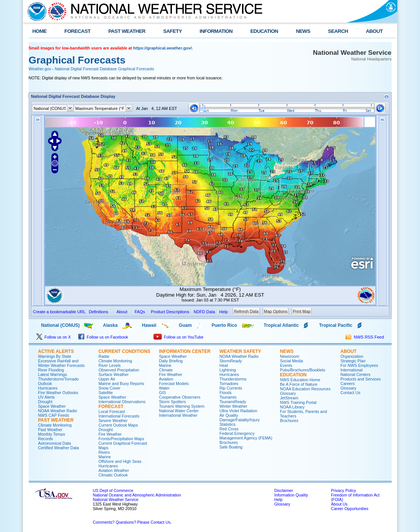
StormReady (231, 361)
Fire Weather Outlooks (58, 393)
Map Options (276, 311)
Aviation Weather (114, 470)
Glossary (288, 393)
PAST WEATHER (127, 31)
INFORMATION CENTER (185, 351)
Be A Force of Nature (299, 384)
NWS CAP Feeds (54, 415)
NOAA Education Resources (305, 389)
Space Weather (52, 406)
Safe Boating (231, 447)
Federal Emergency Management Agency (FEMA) (246, 436)
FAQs (140, 312)
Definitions (98, 312)
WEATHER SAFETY (240, 351)
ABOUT (374, 31)
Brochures (229, 442)
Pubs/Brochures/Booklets (303, 370)
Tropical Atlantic (281, 325)
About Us (339, 504)
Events (286, 365)
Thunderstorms (233, 379)
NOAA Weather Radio (58, 411)
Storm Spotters (173, 402)
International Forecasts (119, 416)
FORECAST (77, 31)
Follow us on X (54, 337)
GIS (163, 393)
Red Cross (229, 429)
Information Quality (291, 495)
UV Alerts (46, 397)
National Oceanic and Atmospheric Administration (137, 495)
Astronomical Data (55, 443)
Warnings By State (55, 356)
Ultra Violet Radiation (239, 411)
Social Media (292, 361)
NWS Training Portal (298, 402)
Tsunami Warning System (182, 406)
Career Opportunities (350, 509)
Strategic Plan (353, 361)
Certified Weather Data (59, 448)
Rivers (104, 452)
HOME (40, 31)
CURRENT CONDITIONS (125, 351)
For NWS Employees (359, 365)
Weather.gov (40, 69)
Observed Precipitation (119, 370)
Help (279, 500)
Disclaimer (284, 490)
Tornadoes (229, 384)
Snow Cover (110, 388)
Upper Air (107, 379)
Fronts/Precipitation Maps (122, 439)
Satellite (106, 393)
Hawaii (149, 325)
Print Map (301, 311)
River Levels (110, 365)
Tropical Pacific (336, 325)
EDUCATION (264, 31)
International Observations (122, 402)
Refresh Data (246, 311)
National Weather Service (116, 500)
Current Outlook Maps (118, 425)
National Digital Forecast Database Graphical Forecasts (105, 69)
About (122, 312)
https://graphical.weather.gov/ (162, 48)
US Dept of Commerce (113, 490)
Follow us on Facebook (103, 337)
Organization (352, 356)
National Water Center (179, 411)
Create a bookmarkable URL (59, 312)
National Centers (356, 374)
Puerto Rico (224, 325)
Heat (224, 365)
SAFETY (173, 31)
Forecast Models (174, 384)
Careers (348, 384)
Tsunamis (228, 397)
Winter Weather (234, 406)
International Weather (178, 415)
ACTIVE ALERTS (56, 351)
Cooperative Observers (180, 397)
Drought (45, 402)
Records (46, 439)
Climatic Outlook (113, 475)
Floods (226, 393)
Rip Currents (231, 388)
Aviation (166, 379)
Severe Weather (113, 421)
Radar (104, 356)
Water (164, 388)
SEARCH (338, 31)
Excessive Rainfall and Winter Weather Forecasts (62, 363)
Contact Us (351, 393)
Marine (105, 457)
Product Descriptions (170, 312)
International (352, 370)
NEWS (303, 31)
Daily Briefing (171, 361)
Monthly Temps (52, 434)
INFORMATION (216, 31)
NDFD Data (204, 312)
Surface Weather (114, 374)
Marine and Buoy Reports (122, 384)
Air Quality (229, 415)
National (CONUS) (54, 325)
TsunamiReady (233, 402)
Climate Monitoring (55, 425)
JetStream (289, 398)
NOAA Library (292, 407)
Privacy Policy (344, 490)
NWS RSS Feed (365, 337)
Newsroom (290, 356)
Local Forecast (112, 411)
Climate (166, 370)
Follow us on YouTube (178, 337)
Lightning (228, 370)
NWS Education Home (300, 380)
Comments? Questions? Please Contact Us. (132, 522)
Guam (185, 325)
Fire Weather (110, 434)
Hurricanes (48, 388)
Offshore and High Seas (120, 461)
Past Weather (50, 430)
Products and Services (361, 379)
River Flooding (51, 370)
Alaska (110, 325)
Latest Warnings (53, 374)
